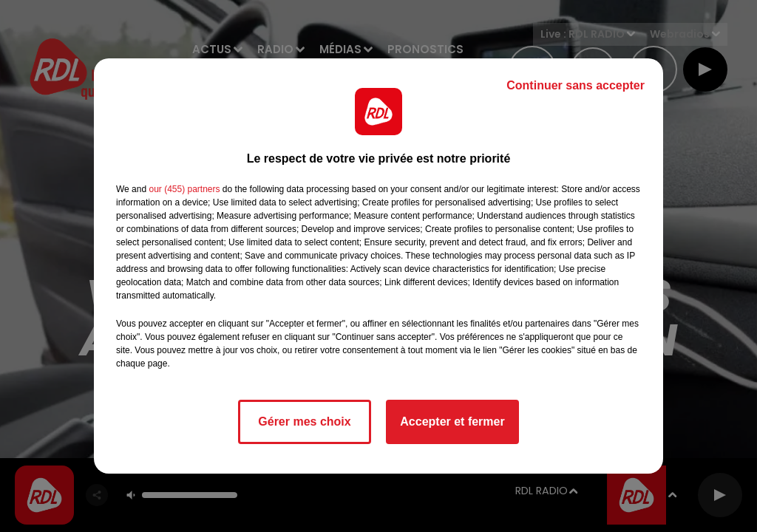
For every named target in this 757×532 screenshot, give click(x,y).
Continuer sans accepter (576, 85)
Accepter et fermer (452, 422)
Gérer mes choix (304, 422)
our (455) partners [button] (184, 189)
